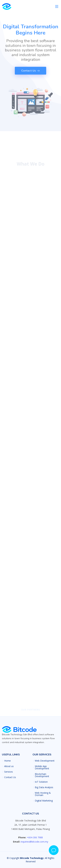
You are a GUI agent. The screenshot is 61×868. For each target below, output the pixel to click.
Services (9, 772)
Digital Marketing (44, 801)
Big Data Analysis (44, 787)
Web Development (45, 761)
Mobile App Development (42, 767)
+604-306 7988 (35, 837)
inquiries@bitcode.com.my (34, 842)
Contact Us (10, 777)
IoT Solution (41, 782)
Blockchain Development (42, 775)
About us (9, 766)
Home (7, 761)
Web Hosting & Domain (43, 794)
